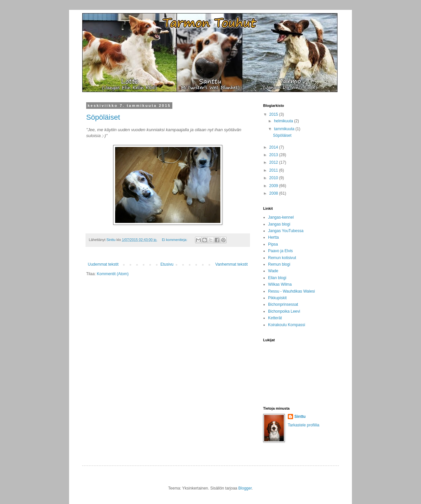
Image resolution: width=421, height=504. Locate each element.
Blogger (245, 488)
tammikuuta (285, 129)
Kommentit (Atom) (113, 274)
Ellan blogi (277, 278)
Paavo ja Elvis (280, 251)
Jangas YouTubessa (286, 231)
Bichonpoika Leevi (284, 311)
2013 (274, 155)
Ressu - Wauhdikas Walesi (292, 291)
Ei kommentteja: (175, 240)
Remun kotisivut (282, 258)
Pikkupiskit (277, 298)
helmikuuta (284, 121)
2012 (274, 162)
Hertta (273, 237)
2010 (274, 178)
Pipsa (273, 244)
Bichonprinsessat (283, 304)
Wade (273, 271)
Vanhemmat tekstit (232, 264)
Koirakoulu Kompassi (287, 325)
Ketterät (275, 318)
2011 (274, 170)
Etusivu (167, 264)
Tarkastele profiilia (304, 425)
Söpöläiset (103, 117)
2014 (274, 147)
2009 (274, 186)
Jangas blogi (279, 224)
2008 (274, 193)
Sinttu (300, 417)
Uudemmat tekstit (103, 264)
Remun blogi (279, 264)
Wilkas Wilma (280, 284)
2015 (274, 114)
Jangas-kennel (281, 217)
